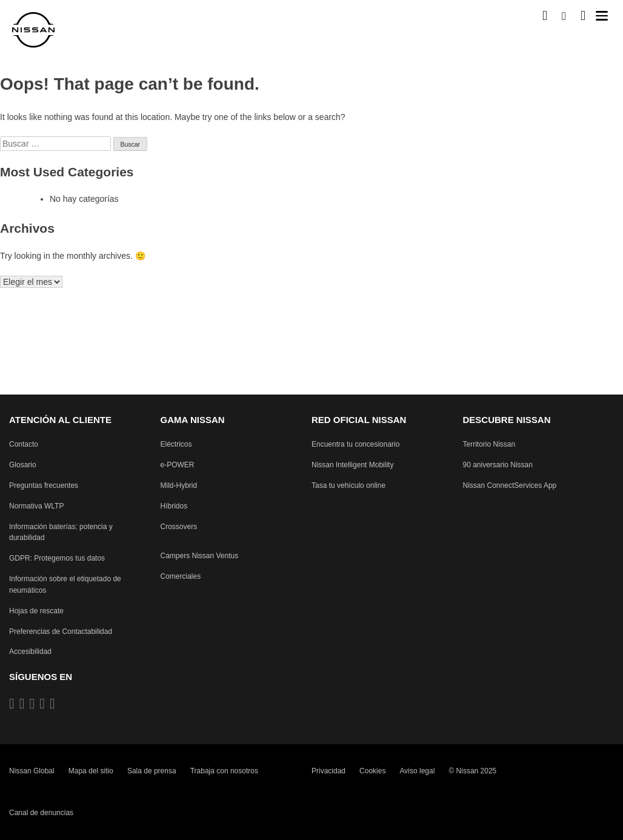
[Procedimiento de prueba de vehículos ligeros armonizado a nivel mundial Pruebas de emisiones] (36, 506)
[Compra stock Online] (545, 15)
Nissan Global (32, 771)
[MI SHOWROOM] (583, 15)
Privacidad (328, 771)
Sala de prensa (152, 771)
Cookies (372, 771)
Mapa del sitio (91, 771)
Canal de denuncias (41, 813)
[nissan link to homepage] (33, 30)
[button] (602, 16)
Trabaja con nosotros (224, 771)
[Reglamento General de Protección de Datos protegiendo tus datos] (57, 558)
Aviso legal (418, 771)
